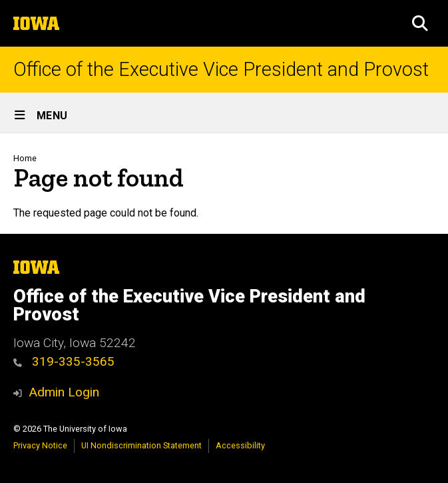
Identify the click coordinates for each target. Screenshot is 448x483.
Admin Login (64, 392)
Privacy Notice (40, 445)
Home (25, 158)
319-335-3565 (64, 361)
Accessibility (240, 445)
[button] (420, 23)
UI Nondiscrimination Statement (141, 445)
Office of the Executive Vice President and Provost (221, 70)
